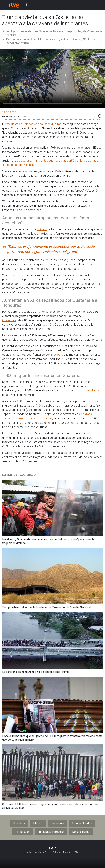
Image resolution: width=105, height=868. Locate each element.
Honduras (19, 823)
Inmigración (23, 832)
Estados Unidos (90, 390)
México (42, 229)
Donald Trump (81, 832)
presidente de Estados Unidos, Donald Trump (33, 124)
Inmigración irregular (51, 832)
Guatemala (9, 320)
